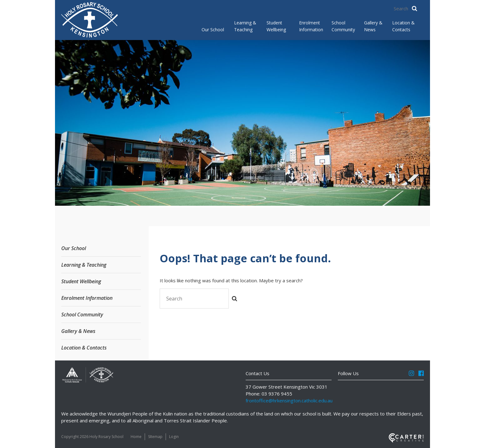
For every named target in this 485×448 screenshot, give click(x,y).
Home (136, 437)
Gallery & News (373, 26)
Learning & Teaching (245, 26)
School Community (343, 26)
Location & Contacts (403, 26)
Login (174, 437)
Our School (213, 30)
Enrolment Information (310, 26)
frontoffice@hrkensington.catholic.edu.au (289, 400)
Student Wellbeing (276, 26)
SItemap (155, 437)
